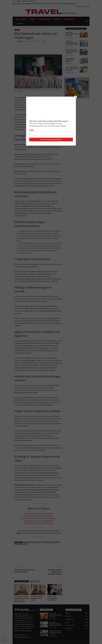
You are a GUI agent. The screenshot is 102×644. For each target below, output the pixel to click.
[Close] (75, 97)
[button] (4, 640)
